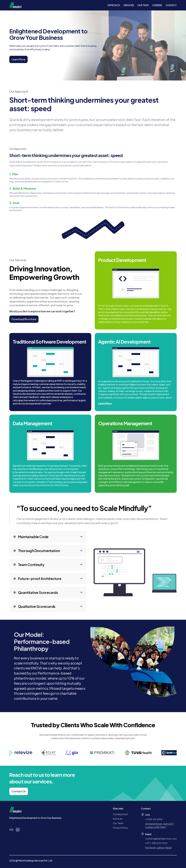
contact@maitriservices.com (161, 839)
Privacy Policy (120, 828)
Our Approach (120, 814)
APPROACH (114, 5)
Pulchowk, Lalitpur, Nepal (158, 848)
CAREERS (157, 5)
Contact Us (19, 791)
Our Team (118, 823)
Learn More (18, 59)
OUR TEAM (143, 5)
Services (118, 819)
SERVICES (129, 5)
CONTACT (171, 5)
